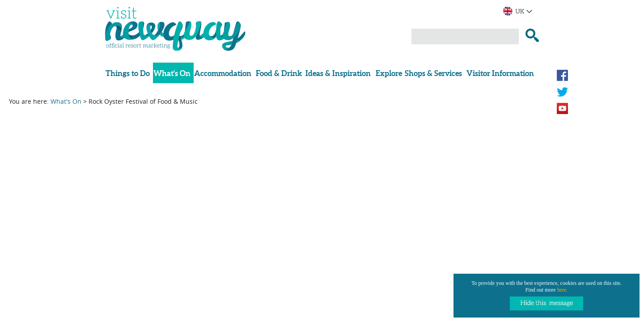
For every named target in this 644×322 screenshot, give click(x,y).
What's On (172, 73)
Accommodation (223, 73)
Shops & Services (433, 73)
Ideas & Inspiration (338, 73)
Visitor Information (500, 73)
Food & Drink (279, 73)
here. (563, 290)
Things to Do (128, 73)
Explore (389, 73)
